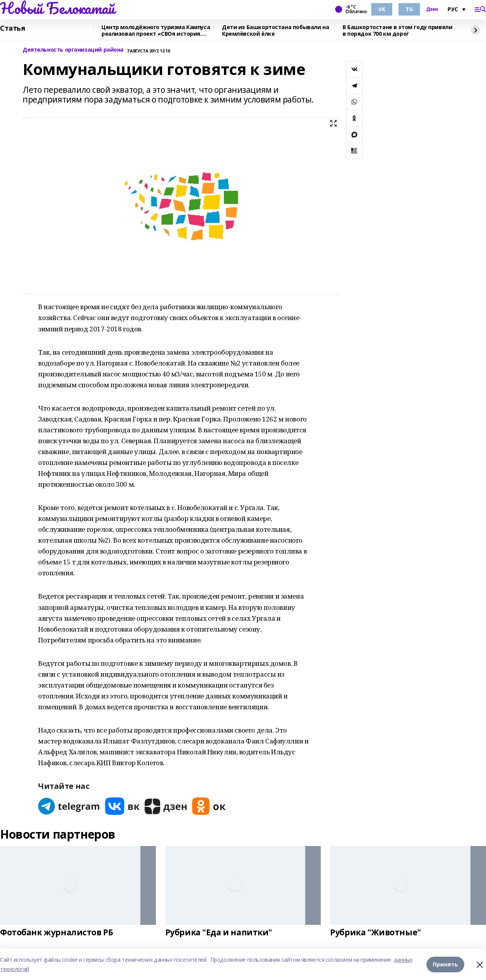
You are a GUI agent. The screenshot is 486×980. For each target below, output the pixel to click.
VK (382, 9)
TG (409, 9)
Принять (445, 964)
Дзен (432, 9)
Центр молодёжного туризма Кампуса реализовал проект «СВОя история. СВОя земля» (156, 30)
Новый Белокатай (57, 8)
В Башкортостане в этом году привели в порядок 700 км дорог (397, 30)
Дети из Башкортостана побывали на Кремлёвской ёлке (275, 30)
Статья (12, 28)
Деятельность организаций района (73, 50)
